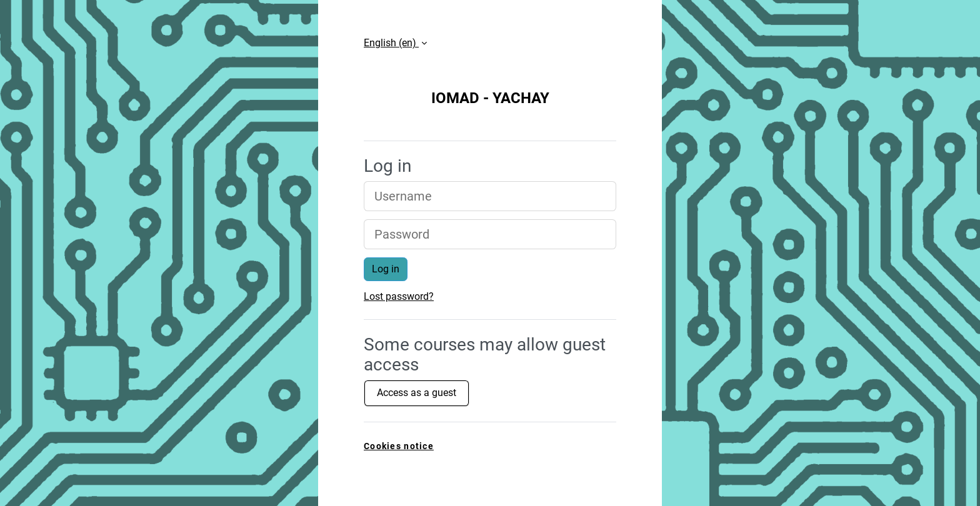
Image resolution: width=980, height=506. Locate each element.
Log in (386, 269)
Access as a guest (417, 393)
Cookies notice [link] (399, 446)
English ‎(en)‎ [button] (391, 43)
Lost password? (399, 296)
